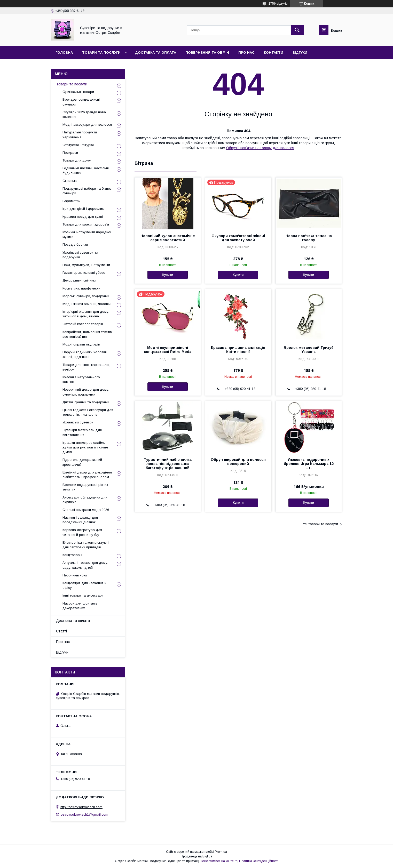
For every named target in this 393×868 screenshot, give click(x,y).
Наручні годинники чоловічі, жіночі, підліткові (85, 354)
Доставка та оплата (156, 53)
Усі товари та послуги (320, 524)
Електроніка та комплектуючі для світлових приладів (86, 545)
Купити (168, 275)
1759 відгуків (278, 4)
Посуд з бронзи (75, 244)
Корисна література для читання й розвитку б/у (82, 532)
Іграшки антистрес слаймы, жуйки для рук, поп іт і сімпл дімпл (85, 447)
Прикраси (70, 153)
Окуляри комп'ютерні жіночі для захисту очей (238, 238)
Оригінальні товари (78, 92)
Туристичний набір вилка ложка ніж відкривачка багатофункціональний (168, 464)
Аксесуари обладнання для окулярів (85, 500)
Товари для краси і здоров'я (86, 224)
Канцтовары (72, 555)
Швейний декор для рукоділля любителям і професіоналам (87, 475)
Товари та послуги (101, 53)
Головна (64, 53)
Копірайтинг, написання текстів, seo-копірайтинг (88, 334)
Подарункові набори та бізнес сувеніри (87, 191)
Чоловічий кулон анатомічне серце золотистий (168, 238)
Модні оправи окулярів (81, 344)
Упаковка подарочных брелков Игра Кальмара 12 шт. (309, 464)
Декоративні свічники (80, 280)
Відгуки (300, 53)
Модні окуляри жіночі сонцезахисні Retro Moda (168, 350)
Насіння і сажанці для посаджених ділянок (80, 520)
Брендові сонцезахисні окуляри (81, 102)
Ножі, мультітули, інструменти (86, 265)
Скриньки (70, 181)
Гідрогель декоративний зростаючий (82, 462)
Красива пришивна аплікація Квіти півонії (238, 350)
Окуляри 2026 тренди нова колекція (84, 114)
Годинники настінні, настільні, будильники (86, 170)
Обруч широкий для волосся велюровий (238, 462)
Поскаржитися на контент (218, 861)
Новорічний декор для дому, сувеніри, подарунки (86, 392)
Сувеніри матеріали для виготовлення (82, 432)
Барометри (72, 201)
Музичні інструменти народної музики (87, 234)
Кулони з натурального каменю (81, 379)
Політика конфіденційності (259, 861)
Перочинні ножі (75, 575)
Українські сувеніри (78, 422)
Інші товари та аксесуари (83, 595)
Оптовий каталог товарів (83, 324)
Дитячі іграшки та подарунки (86, 402)
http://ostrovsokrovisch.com (81, 807)
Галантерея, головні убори (84, 273)
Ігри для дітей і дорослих (83, 209)
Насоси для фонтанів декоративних (80, 606)
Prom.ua (221, 852)
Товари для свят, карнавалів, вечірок (86, 367)
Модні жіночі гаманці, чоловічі (87, 304)
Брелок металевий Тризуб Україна (309, 350)
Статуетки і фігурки (78, 145)
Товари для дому (77, 160)
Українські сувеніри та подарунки (80, 255)
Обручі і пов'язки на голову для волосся (260, 148)
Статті (61, 631)
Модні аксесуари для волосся (87, 124)
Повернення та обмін (207, 53)
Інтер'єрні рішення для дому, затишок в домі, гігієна (86, 314)
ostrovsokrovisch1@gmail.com (84, 814)
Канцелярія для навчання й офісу (84, 585)
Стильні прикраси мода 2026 (86, 510)
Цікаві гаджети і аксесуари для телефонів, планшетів (88, 412)
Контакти (274, 53)
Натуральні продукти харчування (80, 135)
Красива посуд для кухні (83, 217)
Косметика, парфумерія (81, 288)
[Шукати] (297, 30)
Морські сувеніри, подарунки (86, 296)
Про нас (246, 53)
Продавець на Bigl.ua (196, 856)
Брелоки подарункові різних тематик (85, 487)
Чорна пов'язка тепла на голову (309, 238)
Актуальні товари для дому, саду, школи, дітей (85, 565)
